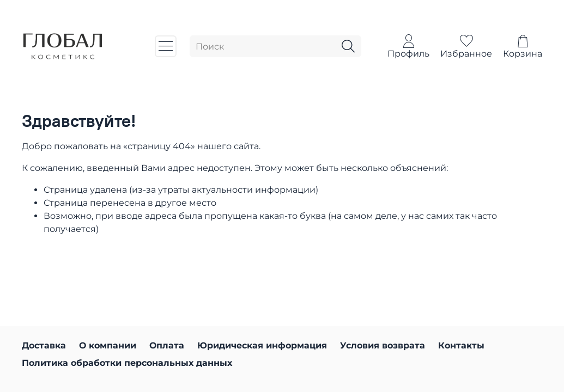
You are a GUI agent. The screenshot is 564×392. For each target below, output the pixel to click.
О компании (108, 345)
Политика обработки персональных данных (127, 363)
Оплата (167, 345)
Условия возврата (383, 345)
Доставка (44, 345)
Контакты (461, 345)
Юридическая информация (262, 345)
